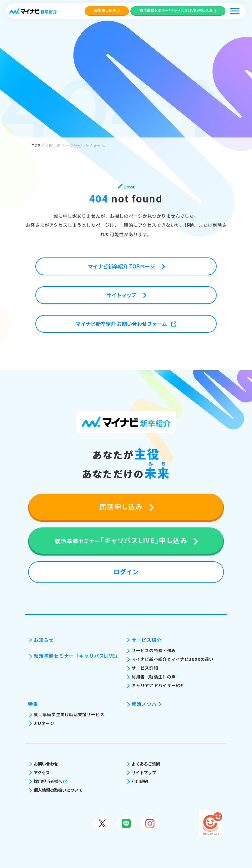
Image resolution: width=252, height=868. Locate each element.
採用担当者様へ (50, 781)
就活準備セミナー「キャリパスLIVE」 (77, 656)
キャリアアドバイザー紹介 (158, 685)
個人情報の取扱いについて (58, 790)
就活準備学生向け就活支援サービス (69, 714)
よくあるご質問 (146, 764)
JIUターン (44, 723)
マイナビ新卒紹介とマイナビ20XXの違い (173, 659)
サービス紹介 (147, 640)
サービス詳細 (145, 668)
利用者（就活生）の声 (154, 677)
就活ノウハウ (147, 704)
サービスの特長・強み (154, 650)
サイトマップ (144, 773)
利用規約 (140, 781)
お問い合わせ (46, 764)
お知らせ (44, 640)
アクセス (42, 773)
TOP (36, 146)
